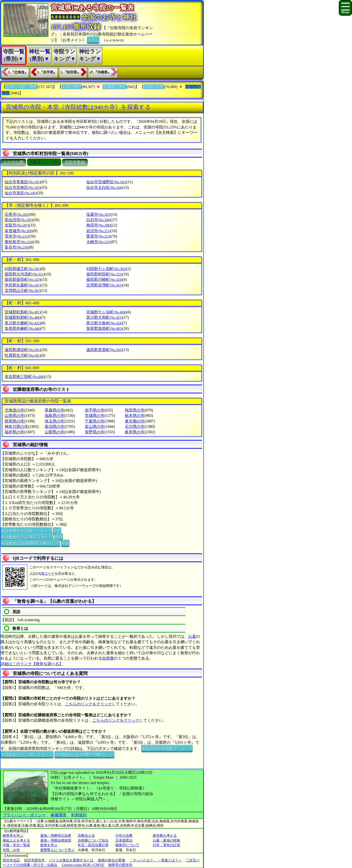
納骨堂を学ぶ (13, 836)
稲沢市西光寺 (34, 860)
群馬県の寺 (14, 421)
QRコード (47, 574)
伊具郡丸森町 (23, 285)
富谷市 (17, 247)
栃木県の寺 (135, 416)
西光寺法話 (11, 860)
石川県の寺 (135, 427)
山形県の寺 (14, 416)
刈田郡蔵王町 (23, 269)
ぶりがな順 (13, 162)
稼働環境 (58, 815)
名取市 (17, 225)
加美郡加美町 (104, 328)
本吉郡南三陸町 (25, 377)
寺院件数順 (75, 162)
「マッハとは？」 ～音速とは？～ (155, 860)
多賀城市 (19, 231)
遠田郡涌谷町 (23, 350)
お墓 (192, 636)
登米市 (17, 236)
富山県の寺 (95, 427)
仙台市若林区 (23, 188)
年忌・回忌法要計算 (93, 845)
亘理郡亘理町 (104, 285)
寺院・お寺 (11, 850)
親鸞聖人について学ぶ (57, 850)
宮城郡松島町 (23, 312)
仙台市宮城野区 (106, 182)
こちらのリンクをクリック (88, 704)
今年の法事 (124, 836)
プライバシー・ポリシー (25, 815)
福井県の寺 (14, 432)
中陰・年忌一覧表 (16, 845)
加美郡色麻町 (23, 328)
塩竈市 (98, 214)
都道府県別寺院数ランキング (26, 530)
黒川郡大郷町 (23, 323)
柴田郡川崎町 (104, 280)
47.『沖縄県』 (100, 72)
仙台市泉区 (21, 193)
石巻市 (17, 214)
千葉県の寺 (95, 421)
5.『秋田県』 (71, 72)
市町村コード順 (44, 162)
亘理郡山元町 (23, 291)
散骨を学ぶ (49, 845)
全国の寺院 (154, 87)
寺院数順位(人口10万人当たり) (27, 537)
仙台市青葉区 (23, 182)
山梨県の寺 (55, 432)
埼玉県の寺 (55, 421)
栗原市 (98, 236)
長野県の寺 (95, 432)
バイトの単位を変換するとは (71, 860)
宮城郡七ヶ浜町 (106, 312)
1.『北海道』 (18, 72)
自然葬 (108, 658)
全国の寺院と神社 (22, 87)
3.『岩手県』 (47, 72)
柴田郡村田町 (104, 274)
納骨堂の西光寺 (120, 865)
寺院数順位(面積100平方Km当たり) (30, 543)
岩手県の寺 (95, 410)
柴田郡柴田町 (23, 280)
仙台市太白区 (104, 188)
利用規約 (79, 815)
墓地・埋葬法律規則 (56, 840)
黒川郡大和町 (104, 317)
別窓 (57, 530)
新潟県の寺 (55, 427)
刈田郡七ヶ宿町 (106, 269)
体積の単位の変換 (111, 860)
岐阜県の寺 (135, 432)
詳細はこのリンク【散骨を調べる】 (32, 664)
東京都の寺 (135, 421)
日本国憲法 (124, 840)
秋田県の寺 (135, 410)
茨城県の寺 (95, 416)
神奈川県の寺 (16, 427)
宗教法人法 (86, 836)
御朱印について (127, 845)
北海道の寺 (14, 410)
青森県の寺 (55, 410)
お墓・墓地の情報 (166, 840)
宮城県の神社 (115, 87)
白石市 (98, 220)
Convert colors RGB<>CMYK (83, 865)
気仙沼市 (19, 220)
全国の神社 (72, 87)
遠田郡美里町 (104, 350)
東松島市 (19, 242)
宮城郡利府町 (23, 317)
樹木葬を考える (165, 836)
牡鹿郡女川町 (23, 355)
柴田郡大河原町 (25, 274)
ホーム (93, 40)
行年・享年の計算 (166, 845)
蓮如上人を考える (16, 840)
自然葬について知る (93, 840)
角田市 (98, 225)
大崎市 (98, 242)
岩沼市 (98, 231)
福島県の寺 (55, 416)
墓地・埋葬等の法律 (56, 836)
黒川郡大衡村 (104, 323)
